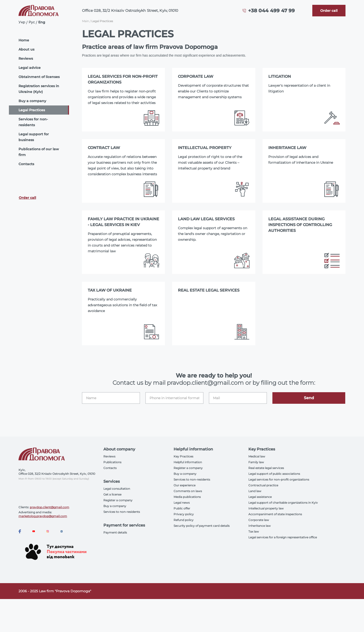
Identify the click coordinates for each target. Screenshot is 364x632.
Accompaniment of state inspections (275, 514)
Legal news (182, 503)
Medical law (257, 456)
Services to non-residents (122, 512)
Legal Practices (32, 110)
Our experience (185, 485)
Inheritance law (260, 526)
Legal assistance (260, 497)
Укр (22, 22)
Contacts (26, 164)
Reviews (26, 59)
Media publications (187, 497)
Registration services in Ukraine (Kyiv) (39, 89)
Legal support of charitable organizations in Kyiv (283, 503)
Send (309, 398)
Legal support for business (34, 137)
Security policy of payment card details (202, 526)
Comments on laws (188, 491)
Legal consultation (117, 489)
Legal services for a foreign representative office (283, 537)
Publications (112, 462)
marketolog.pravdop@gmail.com (43, 516)
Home (24, 40)
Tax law (254, 531)
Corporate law (259, 520)
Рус (32, 22)
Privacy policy (184, 514)
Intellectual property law (266, 508)
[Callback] (329, 11)
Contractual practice (263, 485)
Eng (42, 22)
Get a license (112, 494)
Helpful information (188, 462)
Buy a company (32, 101)
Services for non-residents (33, 122)
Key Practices (183, 456)
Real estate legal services (266, 468)
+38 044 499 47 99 (271, 11)
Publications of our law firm (39, 152)
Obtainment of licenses (39, 77)
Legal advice (30, 68)
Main (85, 21)
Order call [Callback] (27, 198)
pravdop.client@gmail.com (50, 507)
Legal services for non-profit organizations (279, 479)
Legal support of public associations (274, 474)
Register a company (118, 500)
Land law (255, 491)
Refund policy (184, 520)
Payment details (115, 532)
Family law (256, 462)
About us (26, 49)
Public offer (182, 508)
